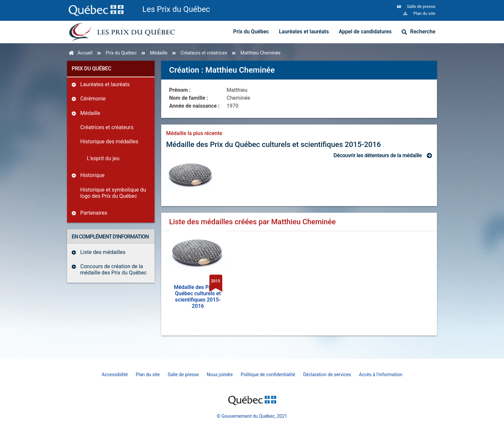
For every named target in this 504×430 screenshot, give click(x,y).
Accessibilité (115, 375)
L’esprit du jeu (103, 158)
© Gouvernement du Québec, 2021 (252, 416)
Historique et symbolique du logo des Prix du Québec (113, 193)
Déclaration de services (327, 375)
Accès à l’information (381, 375)
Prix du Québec (251, 32)
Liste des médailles (103, 252)
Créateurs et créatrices (204, 53)
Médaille (159, 53)
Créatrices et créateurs (107, 127)
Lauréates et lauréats (304, 32)
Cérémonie (93, 99)
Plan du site (148, 375)
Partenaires (94, 213)
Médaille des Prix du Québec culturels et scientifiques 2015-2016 (273, 144)
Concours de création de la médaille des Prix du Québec (113, 269)
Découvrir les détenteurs (378, 155)
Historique (92, 175)
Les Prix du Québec (176, 9)
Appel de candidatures (365, 32)
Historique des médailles (109, 142)
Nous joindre (220, 375)
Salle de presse (183, 375)
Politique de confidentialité (268, 375)
